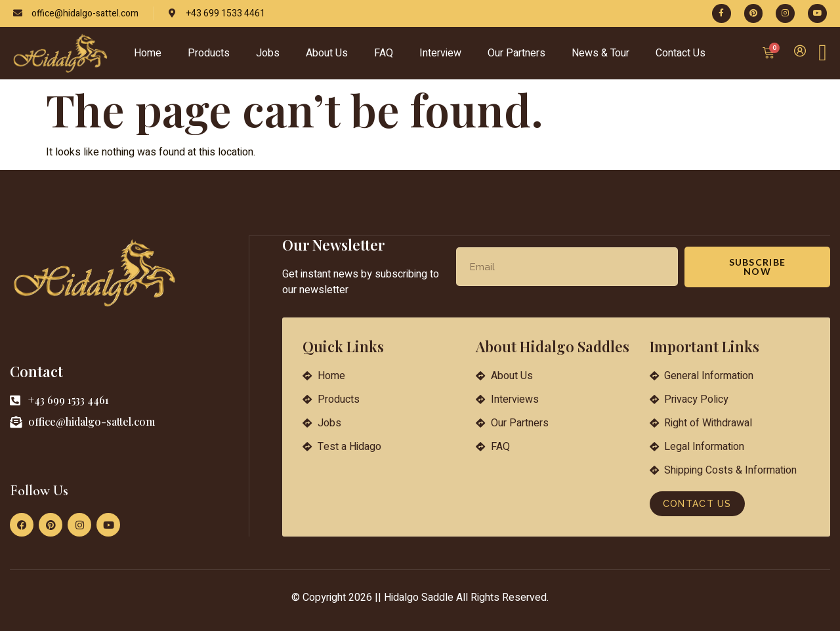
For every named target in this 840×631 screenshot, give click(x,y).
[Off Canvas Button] (823, 53)
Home (148, 53)
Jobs (268, 53)
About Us (327, 53)
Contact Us (681, 53)
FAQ (384, 53)
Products (209, 53)
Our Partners (516, 53)
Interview (440, 53)
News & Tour (600, 53)
